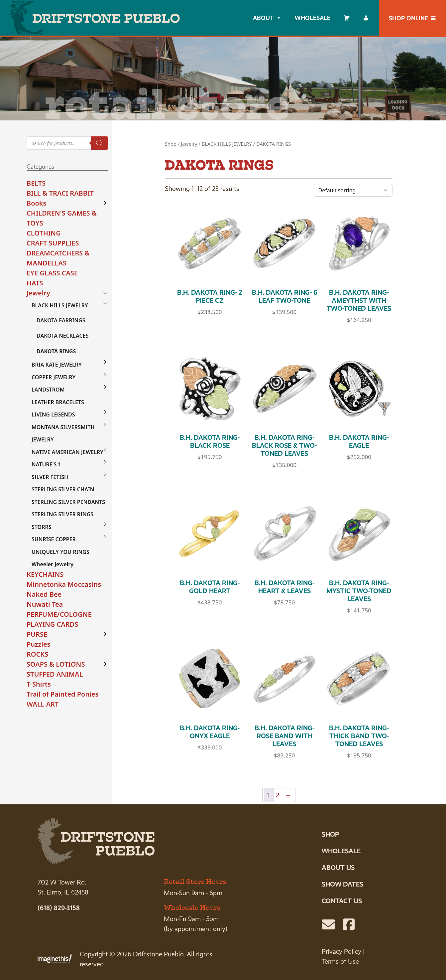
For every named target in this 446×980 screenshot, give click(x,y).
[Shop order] (353, 190)
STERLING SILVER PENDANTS (68, 502)
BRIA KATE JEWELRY (57, 365)
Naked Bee (44, 594)
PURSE (37, 634)
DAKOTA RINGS (56, 351)
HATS (35, 283)
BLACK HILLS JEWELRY (60, 305)
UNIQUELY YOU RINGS (60, 552)
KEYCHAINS (45, 574)
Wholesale (313, 18)
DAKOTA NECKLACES (62, 336)
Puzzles (39, 644)
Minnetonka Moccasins (64, 584)
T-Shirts (39, 684)
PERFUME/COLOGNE (59, 614)
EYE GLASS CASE (52, 273)
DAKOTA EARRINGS (61, 320)
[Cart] (347, 18)
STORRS (42, 527)
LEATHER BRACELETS (58, 402)
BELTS (36, 183)
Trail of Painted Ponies (62, 694)
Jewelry (38, 293)
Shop (171, 144)
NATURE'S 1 (46, 464)
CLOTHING (44, 233)
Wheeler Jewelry (53, 564)
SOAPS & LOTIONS (56, 664)
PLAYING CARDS (52, 624)
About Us (338, 868)
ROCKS (37, 654)
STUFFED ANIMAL (55, 674)
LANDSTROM (48, 390)
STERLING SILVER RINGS (62, 514)
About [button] (267, 18)
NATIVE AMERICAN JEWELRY (67, 452)
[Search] (99, 143)
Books (36, 203)
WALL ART (43, 704)
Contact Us (342, 901)
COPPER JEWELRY (54, 377)
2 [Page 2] (277, 795)
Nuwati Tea (45, 604)
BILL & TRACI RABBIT (60, 193)
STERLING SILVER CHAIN (63, 489)
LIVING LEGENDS (53, 414)
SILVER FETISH (50, 477)
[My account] (366, 18)
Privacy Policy (341, 952)
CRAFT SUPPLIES (53, 243)
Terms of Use (340, 962)
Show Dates (342, 884)
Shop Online (408, 18)
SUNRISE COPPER (54, 539)
